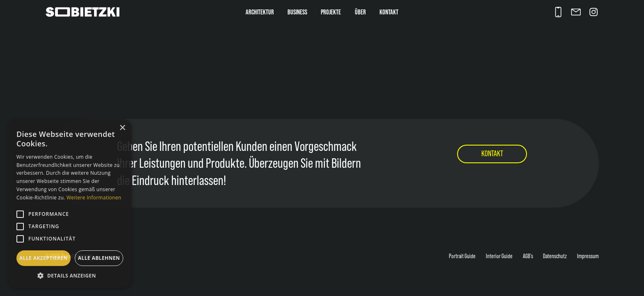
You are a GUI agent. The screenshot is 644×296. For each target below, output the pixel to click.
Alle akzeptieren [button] (44, 258)
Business (297, 12)
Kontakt (389, 12)
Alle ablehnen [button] (99, 258)
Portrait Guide (462, 256)
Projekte (331, 12)
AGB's (528, 256)
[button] (70, 275)
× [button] (122, 128)
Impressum (588, 256)
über (360, 12)
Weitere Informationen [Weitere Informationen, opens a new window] (94, 198)
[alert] (70, 203)
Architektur (260, 12)
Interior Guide (499, 256)
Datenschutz (555, 256)
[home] (90, 12)
